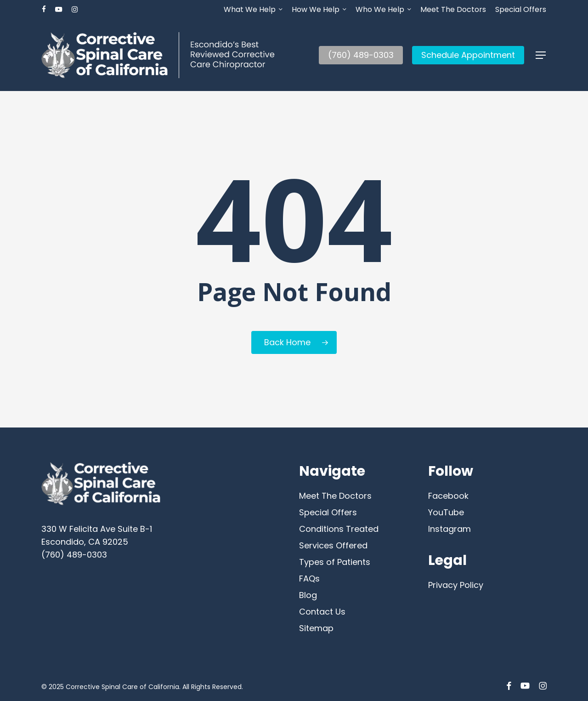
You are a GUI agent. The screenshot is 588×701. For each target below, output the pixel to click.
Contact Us (322, 612)
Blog (308, 595)
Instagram (449, 529)
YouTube (446, 512)
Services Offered (333, 545)
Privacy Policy (456, 585)
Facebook (448, 496)
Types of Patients (335, 562)
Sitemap (316, 628)
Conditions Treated (339, 529)
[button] (541, 55)
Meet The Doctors (335, 496)
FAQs (309, 578)
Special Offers (328, 512)
